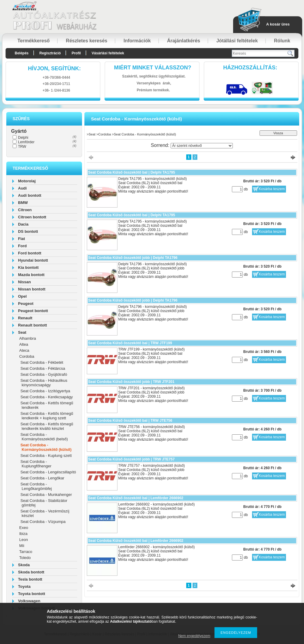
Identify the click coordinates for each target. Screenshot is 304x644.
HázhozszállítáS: (250, 68)
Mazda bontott (31, 275)
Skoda (24, 565)
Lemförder (26, 142)
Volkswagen (29, 601)
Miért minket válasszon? (153, 68)
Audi (22, 188)
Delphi (23, 138)
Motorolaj (27, 181)
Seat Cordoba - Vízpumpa (43, 522)
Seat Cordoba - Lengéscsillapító (48, 472)
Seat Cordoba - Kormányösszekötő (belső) (44, 437)
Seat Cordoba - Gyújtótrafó (44, 374)
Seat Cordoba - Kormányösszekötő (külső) (46, 447)
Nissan (24, 282)
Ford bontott (30, 253)
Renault (25, 318)
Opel (22, 296)
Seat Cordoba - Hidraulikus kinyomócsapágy (44, 383)
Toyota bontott (32, 594)
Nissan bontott (32, 289)
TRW (22, 147)
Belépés (22, 53)
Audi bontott (30, 195)
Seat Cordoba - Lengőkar (42, 478)
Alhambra (28, 338)
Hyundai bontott (33, 260)
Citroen (25, 210)
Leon (24, 540)
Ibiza (23, 534)
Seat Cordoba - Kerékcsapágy (47, 397)
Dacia (23, 224)
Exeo (24, 528)
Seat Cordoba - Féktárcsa (43, 368)
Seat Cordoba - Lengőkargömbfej (36, 486)
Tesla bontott (30, 579)
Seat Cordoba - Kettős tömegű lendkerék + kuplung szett (47, 416)
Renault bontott (32, 325)
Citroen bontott (32, 217)
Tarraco (26, 552)
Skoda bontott (31, 572)
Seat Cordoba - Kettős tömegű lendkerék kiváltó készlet (47, 426)
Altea (24, 344)
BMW (23, 203)
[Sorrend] (202, 146)
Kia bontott (28, 267)
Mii (22, 546)
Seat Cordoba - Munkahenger (46, 495)
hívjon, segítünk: (54, 68)
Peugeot (26, 304)
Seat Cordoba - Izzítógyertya (45, 391)
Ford (22, 246)
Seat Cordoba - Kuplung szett (46, 456)
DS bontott (28, 231)
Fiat (21, 239)
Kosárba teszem (272, 189)
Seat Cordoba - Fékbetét (42, 362)
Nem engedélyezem (194, 636)
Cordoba (27, 356)
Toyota (24, 586)
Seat (22, 332)
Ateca (24, 350)
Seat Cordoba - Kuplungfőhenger (36, 464)
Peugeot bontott (33, 311)
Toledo (25, 558)
